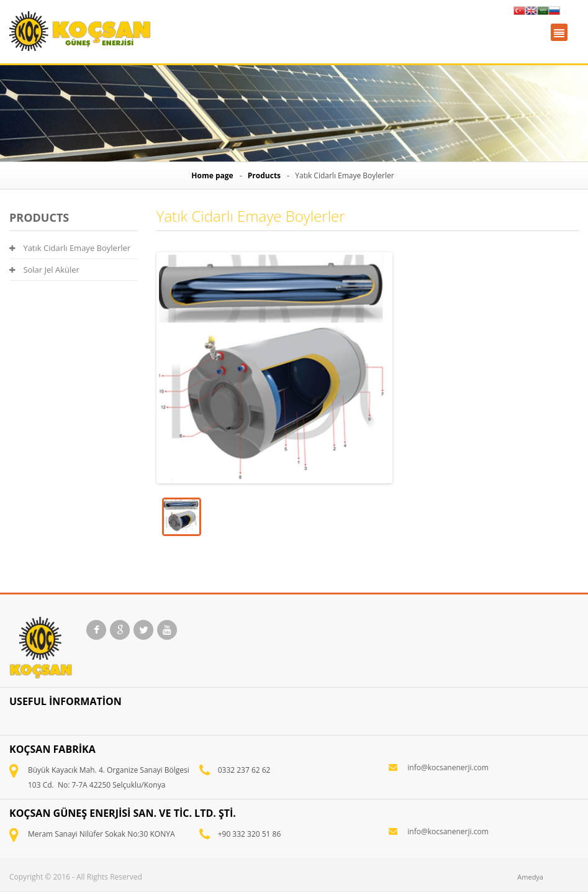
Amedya (530, 877)
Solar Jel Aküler (44, 270)
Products (264, 175)
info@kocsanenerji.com (448, 767)
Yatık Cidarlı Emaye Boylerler (70, 248)
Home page (212, 175)
